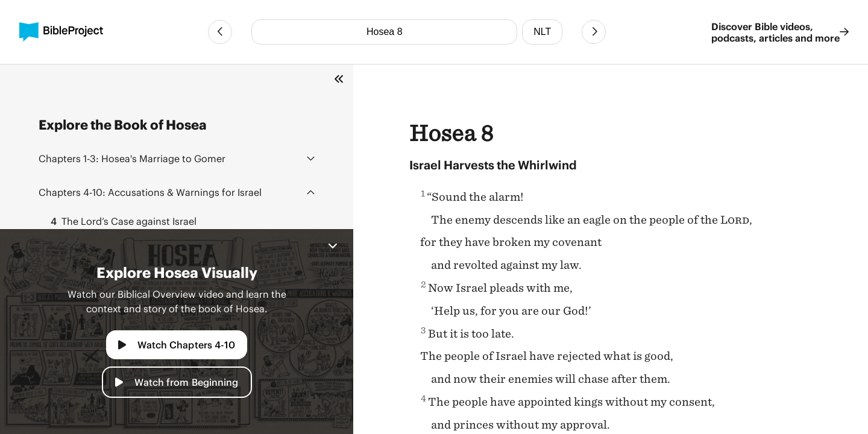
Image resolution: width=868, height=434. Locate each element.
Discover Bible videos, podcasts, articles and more (780, 32)
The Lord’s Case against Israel (120, 221)
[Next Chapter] (594, 32)
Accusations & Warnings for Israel (150, 192)
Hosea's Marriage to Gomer (132, 158)
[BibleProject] (61, 32)
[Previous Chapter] (220, 32)
